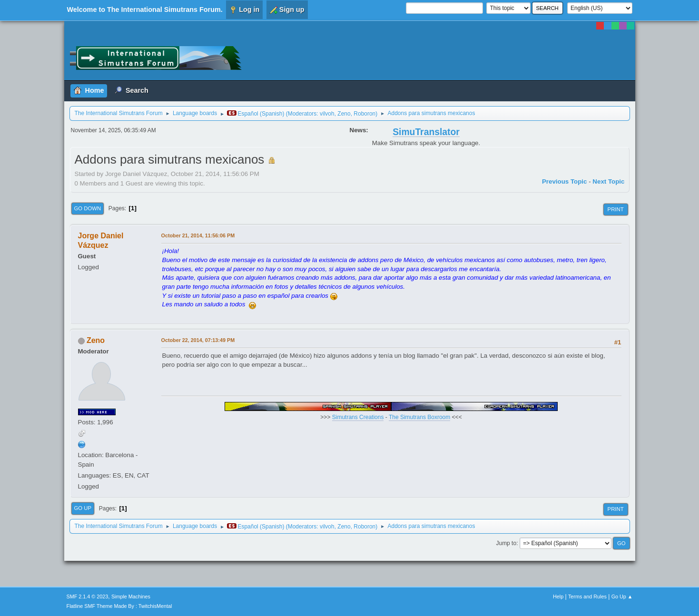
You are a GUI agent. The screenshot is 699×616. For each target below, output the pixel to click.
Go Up (83, 508)
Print (616, 209)
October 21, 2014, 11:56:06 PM (198, 235)
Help (558, 596)
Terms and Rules (587, 596)
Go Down (88, 208)
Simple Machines (131, 596)
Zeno (344, 114)
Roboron (364, 114)
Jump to (506, 543)
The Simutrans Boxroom (419, 417)
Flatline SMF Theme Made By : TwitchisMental (119, 606)
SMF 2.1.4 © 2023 (88, 596)
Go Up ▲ (622, 596)
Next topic (608, 181)
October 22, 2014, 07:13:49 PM (198, 340)
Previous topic (565, 181)
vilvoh (327, 114)
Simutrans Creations (358, 417)
